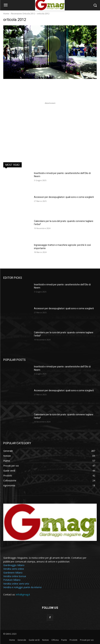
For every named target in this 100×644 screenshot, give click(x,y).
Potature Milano (12, 580)
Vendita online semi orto (16, 584)
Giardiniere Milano (13, 573)
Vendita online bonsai (15, 576)
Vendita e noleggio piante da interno (22, 587)
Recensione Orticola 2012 (23, 14)
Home (6, 14)
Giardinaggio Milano (14, 565)
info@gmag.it (23, 594)
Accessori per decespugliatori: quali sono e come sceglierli (64, 197)
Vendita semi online (14, 569)
